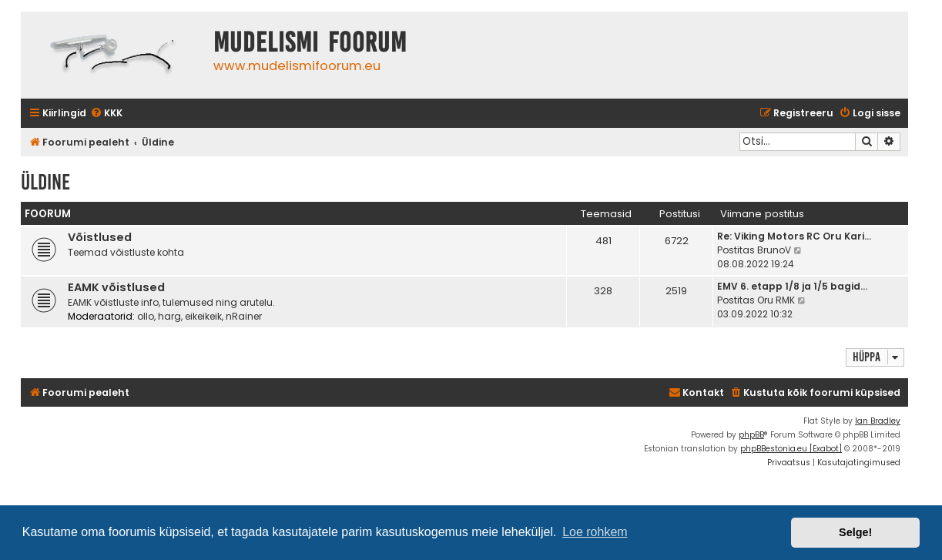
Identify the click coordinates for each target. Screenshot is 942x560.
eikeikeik (203, 316)
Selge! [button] (855, 532)
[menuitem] (106, 114)
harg (169, 316)
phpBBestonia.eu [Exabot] (791, 449)
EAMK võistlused (116, 287)
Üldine (45, 182)
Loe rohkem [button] (595, 532)
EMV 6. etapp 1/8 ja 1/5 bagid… (792, 286)
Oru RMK (776, 300)
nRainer (244, 316)
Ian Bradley (878, 421)
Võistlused (100, 237)
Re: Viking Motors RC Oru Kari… (794, 236)
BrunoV (774, 250)
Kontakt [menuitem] (696, 392)
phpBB (751, 435)
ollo (146, 316)
